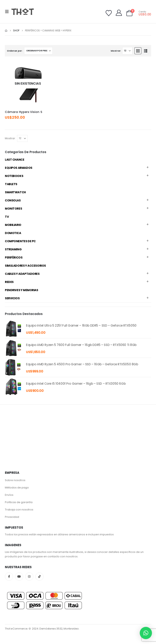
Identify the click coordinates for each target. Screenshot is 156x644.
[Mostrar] (127, 51)
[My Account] (119, 13)
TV (7, 217)
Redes (9, 282)
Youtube (19, 577)
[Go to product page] (28, 84)
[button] (8, 12)
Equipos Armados (19, 168)
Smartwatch (15, 192)
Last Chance (15, 160)
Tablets (11, 184)
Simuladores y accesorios (25, 266)
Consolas (13, 200)
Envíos (9, 495)
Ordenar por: (15, 51)
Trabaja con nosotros (19, 510)
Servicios (12, 298)
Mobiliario (13, 225)
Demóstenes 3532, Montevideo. (59, 629)
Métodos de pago (17, 488)
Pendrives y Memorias (22, 290)
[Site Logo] (23, 12)
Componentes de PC (20, 241)
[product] (13, 329)
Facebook (9, 577)
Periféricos (14, 257)
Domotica (13, 233)
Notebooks (14, 176)
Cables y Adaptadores (22, 274)
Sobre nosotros (15, 480)
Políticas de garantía (19, 502)
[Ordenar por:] (38, 51)
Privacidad (12, 517)
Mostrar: (116, 51)
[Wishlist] (109, 13)
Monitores (13, 209)
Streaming (13, 249)
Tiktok (39, 577)
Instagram (29, 577)
